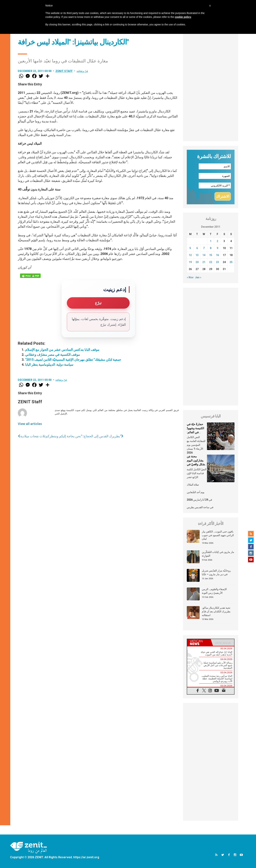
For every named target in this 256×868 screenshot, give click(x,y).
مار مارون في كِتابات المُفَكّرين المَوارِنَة (218, 554)
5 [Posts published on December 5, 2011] (190, 248)
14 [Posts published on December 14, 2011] (204, 255)
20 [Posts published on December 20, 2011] (197, 262)
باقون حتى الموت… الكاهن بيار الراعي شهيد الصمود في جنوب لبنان (218, 535)
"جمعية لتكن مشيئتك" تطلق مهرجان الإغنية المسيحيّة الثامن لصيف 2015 (73, 360)
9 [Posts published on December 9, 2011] (217, 248)
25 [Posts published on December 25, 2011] (231, 262)
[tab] (199, 642)
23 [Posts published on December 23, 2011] (217, 262)
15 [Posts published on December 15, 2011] (211, 255)
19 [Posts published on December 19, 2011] (190, 262)
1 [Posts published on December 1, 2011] (211, 241)
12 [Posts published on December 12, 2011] (190, 255)
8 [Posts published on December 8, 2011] (211, 248)
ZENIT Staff (64, 71)
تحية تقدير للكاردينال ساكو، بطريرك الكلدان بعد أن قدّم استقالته (216, 611)
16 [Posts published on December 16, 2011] (217, 255)
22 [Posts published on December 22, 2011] (211, 262)
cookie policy (183, 17)
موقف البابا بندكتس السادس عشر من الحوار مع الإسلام (62, 350)
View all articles (30, 424)
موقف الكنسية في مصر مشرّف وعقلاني (53, 355)
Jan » (198, 277)
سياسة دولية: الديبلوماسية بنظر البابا (49, 365)
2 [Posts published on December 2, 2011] (217, 241)
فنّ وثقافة (82, 71)
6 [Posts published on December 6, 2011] (197, 248)
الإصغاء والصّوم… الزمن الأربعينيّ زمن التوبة (214, 591)
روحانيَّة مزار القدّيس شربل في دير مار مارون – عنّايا (216, 572)
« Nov (190, 277)
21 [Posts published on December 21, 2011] (204, 262)
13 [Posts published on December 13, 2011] (197, 255)
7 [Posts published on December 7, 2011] (204, 248)
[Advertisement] (211, 86)
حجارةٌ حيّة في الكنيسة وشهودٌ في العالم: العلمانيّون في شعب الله (195, 432)
